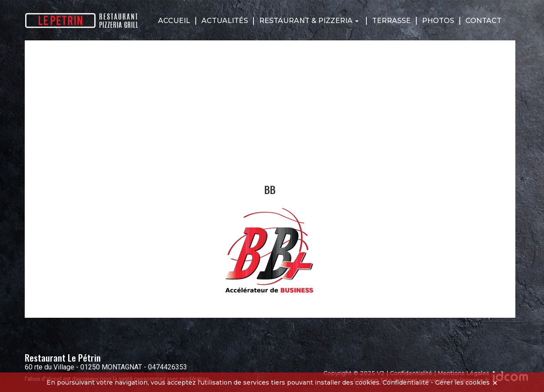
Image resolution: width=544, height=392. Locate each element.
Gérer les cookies (462, 382)
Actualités (225, 21)
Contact (483, 21)
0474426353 (168, 367)
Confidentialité (406, 382)
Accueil (174, 21)
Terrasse (391, 21)
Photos (438, 21)
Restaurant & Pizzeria (309, 21)
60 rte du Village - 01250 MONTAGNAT (83, 367)
